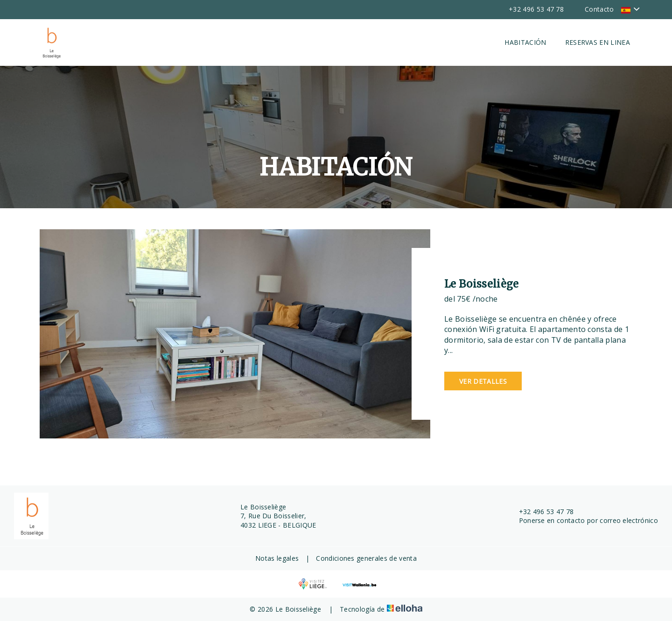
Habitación (525, 42)
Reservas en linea (598, 42)
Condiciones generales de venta (366, 558)
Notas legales (277, 558)
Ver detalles (483, 381)
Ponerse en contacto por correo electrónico (583, 520)
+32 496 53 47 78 (541, 512)
